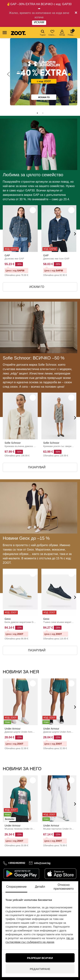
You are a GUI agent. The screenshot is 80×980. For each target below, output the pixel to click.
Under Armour (13, 729)
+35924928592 (17, 863)
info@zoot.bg (42, 863)
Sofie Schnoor (13, 443)
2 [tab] (43, 113)
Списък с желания (53, 33)
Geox (8, 619)
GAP (7, 255)
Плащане (72, 32)
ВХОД (62, 33)
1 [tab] (37, 113)
